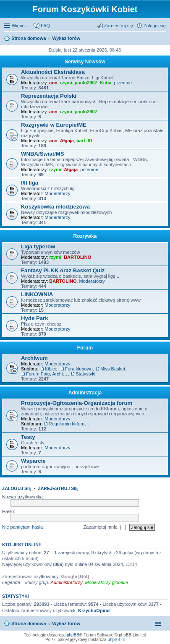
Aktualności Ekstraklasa (53, 72)
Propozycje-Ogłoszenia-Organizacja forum (77, 403)
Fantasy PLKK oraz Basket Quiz (63, 270)
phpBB (73, 635)
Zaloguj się (17, 488)
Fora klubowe (79, 369)
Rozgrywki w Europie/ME (54, 125)
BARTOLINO (77, 257)
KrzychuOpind (94, 610)
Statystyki (85, 374)
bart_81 (85, 141)
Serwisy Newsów (85, 62)
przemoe (123, 83)
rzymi (66, 83)
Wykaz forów (66, 623)
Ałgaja (67, 141)
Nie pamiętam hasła (22, 527)
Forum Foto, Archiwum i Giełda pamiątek (47, 374)
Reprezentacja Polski (49, 96)
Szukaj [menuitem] (163, 39)
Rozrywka (85, 236)
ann (53, 83)
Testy (28, 437)
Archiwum (34, 358)
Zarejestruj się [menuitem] (119, 26)
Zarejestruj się (58, 488)
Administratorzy (67, 582)
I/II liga (30, 183)
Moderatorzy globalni (107, 582)
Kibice (51, 369)
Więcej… (21, 26)
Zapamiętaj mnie (104, 527)
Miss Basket (113, 369)
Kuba (106, 83)
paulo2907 (86, 83)
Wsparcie (33, 461)
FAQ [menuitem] (45, 26)
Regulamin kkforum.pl (70, 424)
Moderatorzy (57, 193)
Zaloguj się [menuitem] (155, 26)
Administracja (85, 393)
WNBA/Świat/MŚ (43, 154)
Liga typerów (38, 246)
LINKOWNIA (37, 294)
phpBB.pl (116, 640)
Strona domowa (29, 623)
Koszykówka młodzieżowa (55, 207)
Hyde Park (35, 318)
